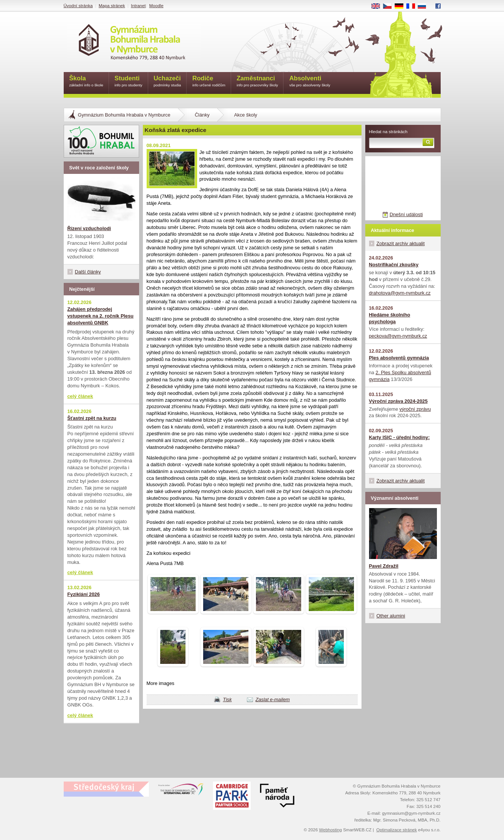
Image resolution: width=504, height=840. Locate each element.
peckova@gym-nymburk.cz (398, 336)
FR (413, 6)
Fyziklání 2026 (84, 594)
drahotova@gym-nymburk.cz (400, 293)
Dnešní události (406, 214)
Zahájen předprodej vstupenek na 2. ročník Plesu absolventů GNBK (101, 316)
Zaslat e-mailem (273, 699)
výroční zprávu (415, 409)
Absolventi (310, 82)
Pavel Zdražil (384, 566)
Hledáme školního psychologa (390, 318)
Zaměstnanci (257, 82)
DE (401, 6)
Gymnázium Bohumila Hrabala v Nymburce (124, 115)
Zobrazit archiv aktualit (401, 243)
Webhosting (330, 830)
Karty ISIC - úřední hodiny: (399, 437)
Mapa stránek (112, 6)
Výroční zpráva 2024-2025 (398, 401)
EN (378, 6)
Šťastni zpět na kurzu (92, 418)
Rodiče (209, 82)
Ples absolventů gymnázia (399, 358)
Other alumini (391, 616)
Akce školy (246, 115)
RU (425, 6)
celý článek (80, 396)
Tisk (227, 699)
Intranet (138, 6)
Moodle (156, 6)
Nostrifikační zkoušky (394, 265)
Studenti (129, 82)
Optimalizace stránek (397, 830)
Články (202, 115)
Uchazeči (168, 82)
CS (390, 6)
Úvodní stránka (78, 6)
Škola (86, 82)
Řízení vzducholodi (89, 228)
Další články (88, 272)
